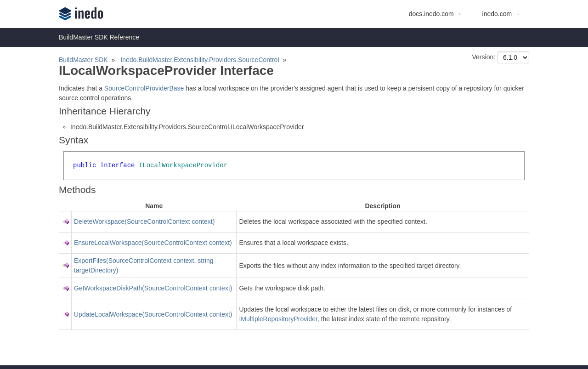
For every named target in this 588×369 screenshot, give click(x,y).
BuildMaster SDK (83, 60)
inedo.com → (501, 14)
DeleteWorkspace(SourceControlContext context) (144, 221)
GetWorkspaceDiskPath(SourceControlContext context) (153, 288)
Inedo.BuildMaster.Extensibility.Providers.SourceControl (200, 60)
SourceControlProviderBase (144, 88)
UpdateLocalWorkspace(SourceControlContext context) (153, 314)
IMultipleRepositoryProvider (278, 319)
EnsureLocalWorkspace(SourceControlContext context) (153, 243)
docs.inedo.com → (435, 14)
